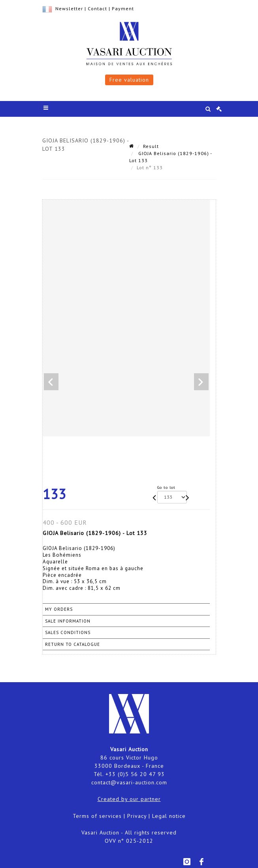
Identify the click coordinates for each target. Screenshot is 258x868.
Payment (123, 8)
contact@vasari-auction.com (129, 782)
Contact (97, 8)
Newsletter (69, 8)
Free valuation (129, 80)
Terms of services (97, 816)
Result (151, 146)
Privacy (137, 816)
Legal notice (169, 816)
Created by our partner (129, 799)
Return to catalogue (73, 644)
